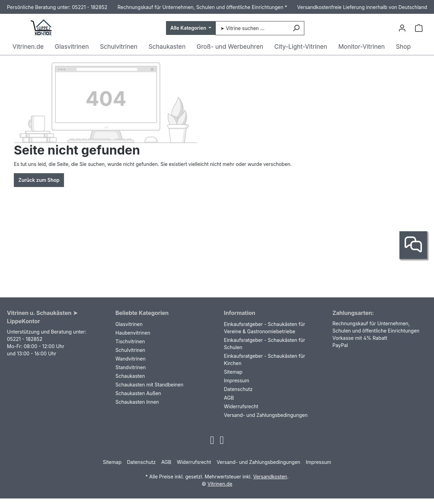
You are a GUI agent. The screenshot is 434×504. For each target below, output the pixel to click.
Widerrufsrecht (241, 406)
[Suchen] (296, 28)
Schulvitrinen (130, 350)
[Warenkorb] (419, 28)
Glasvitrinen (129, 324)
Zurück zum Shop (39, 180)
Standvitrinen (131, 367)
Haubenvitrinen (133, 333)
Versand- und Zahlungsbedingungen (266, 415)
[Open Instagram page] (212, 442)
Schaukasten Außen (138, 393)
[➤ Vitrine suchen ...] (252, 28)
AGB (229, 398)
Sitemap (233, 372)
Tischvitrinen (130, 341)
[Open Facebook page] (222, 442)
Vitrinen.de (220, 484)
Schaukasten (130, 376)
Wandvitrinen (131, 359)
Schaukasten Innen (137, 402)
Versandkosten (270, 477)
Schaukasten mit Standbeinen (150, 385)
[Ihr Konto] (402, 28)
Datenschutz (238, 389)
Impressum (237, 380)
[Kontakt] (413, 245)
